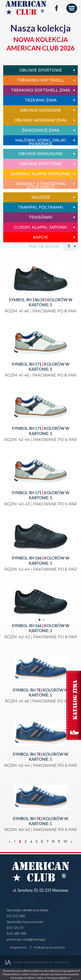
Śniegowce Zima (41, 130)
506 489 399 (16, 934)
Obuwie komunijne (40, 154)
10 (65, 842)
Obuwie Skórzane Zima (41, 120)
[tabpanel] (40, 595)
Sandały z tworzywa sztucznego (41, 186)
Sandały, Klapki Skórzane (40, 174)
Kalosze (41, 197)
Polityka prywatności (49, 947)
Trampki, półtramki (40, 207)
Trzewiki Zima (41, 100)
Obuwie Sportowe (41, 70)
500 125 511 (15, 928)
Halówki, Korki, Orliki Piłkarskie (41, 142)
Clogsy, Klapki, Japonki (40, 227)
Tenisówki (41, 217)
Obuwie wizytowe (41, 164)
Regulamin (18, 947)
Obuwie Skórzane (41, 110)
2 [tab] (44, 620)
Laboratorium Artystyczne (53, 962)
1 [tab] (40, 620)
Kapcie (40, 237)
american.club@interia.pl (26, 939)
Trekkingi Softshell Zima (40, 90)
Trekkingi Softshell (40, 80)
